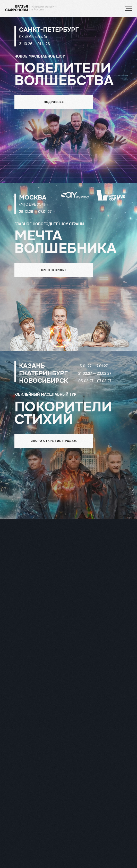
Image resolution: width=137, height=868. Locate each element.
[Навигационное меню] (128, 8)
